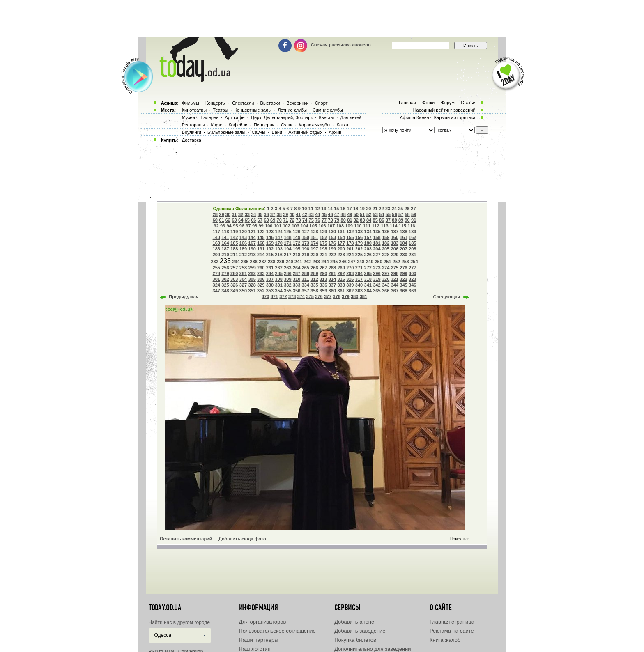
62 (228, 220)
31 (234, 214)
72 (292, 220)
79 (337, 220)
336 (323, 285)
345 (403, 285)
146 (270, 237)
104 (304, 226)
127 (306, 232)
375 (310, 296)
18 (356, 209)
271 (359, 268)
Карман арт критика (455, 117)
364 (368, 291)
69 (273, 220)
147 (279, 237)
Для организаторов (263, 622)
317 (359, 279)
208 (412, 249)
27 (413, 209)
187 (225, 249)
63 (234, 220)
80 (343, 220)
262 (279, 268)
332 (287, 285)
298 (395, 273)
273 (377, 268)
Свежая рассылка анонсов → (344, 45)
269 (341, 268)
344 (395, 285)
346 (412, 285)
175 (323, 243)
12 (317, 209)
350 (243, 291)
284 (270, 273)
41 (298, 214)
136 (386, 232)
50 (356, 214)
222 (332, 255)
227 (377, 255)
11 (311, 209)
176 (332, 243)
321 (395, 279)
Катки (342, 125)
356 (297, 291)
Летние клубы (292, 110)
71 (285, 220)
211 (234, 255)
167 (252, 243)
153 (332, 237)
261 (270, 268)
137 (395, 232)
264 (297, 268)
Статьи (468, 103)
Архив (335, 132)
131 (341, 232)
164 (225, 243)
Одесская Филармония (238, 209)
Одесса (163, 635)
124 (279, 232)
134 (368, 232)
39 (285, 214)
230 (403, 255)
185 (412, 243)
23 (388, 209)
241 (298, 262)
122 (261, 232)
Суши (287, 125)
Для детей (351, 117)
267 (323, 268)
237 (262, 262)
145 (261, 237)
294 (359, 273)
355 (287, 291)
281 (243, 273)
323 (412, 279)
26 (407, 209)
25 (400, 209)
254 (414, 262)
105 (313, 226)
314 (332, 279)
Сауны (259, 132)
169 (270, 243)
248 (361, 262)
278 (216, 273)
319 (377, 279)
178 (350, 243)
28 (215, 214)
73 (298, 220)
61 (221, 220)
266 (314, 268)
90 (407, 220)
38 (279, 214)
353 (270, 291)
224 (350, 255)
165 (234, 243)
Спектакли (243, 103)
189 (243, 249)
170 (279, 243)
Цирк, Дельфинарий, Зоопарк (282, 117)
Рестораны (193, 125)
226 (368, 255)
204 (377, 249)
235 (245, 262)
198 (323, 249)
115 (402, 226)
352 (261, 291)
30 (228, 214)
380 (354, 296)
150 (306, 237)
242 (307, 262)
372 (283, 296)
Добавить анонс (354, 622)
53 (375, 214)
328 (252, 285)
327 (243, 285)
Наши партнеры (259, 640)
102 (286, 226)
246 (343, 262)
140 (216, 237)
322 (403, 279)
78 (330, 220)
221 (323, 255)
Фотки (428, 103)
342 (377, 285)
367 (395, 291)
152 (323, 237)
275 (395, 268)
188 (234, 249)
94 (229, 226)
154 (341, 237)
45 (324, 214)
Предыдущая (184, 297)
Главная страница (452, 622)
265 (306, 268)
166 (243, 243)
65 (247, 220)
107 (331, 226)
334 (306, 285)
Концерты (216, 103)
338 (341, 285)
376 (319, 296)
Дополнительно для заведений (373, 649)
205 (386, 249)
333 (297, 285)
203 (368, 249)
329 (261, 285)
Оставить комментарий (186, 539)
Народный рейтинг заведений (444, 110)
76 (317, 220)
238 (271, 262)
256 (225, 268)
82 (356, 220)
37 (273, 214)
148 (287, 237)
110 (358, 226)
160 (395, 237)
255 (216, 268)
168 (261, 243)
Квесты (326, 117)
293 (350, 273)
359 (323, 291)
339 (350, 285)
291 (332, 273)
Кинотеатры (194, 110)
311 (306, 279)
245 (334, 262)
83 (362, 220)
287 (297, 273)
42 (305, 214)
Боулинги (192, 132)
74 (305, 220)
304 (243, 279)
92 (216, 226)
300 (412, 273)
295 (368, 273)
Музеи (189, 117)
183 (395, 243)
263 (287, 268)
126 (297, 232)
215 (270, 255)
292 (341, 273)
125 (287, 232)
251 (387, 262)
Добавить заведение (360, 631)
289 (314, 273)
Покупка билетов (355, 640)
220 (314, 255)
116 (411, 226)
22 (381, 209)
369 (412, 291)
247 (352, 262)
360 (332, 291)
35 (260, 214)
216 (279, 255)
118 (225, 232)
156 (359, 237)
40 (292, 214)
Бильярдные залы (226, 132)
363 (359, 291)
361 (341, 291)
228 (386, 255)
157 (368, 237)
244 (325, 262)
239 (281, 262)
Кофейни (238, 125)
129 (323, 232)
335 (314, 285)
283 (261, 273)
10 (304, 209)
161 (403, 237)
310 (297, 279)
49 (350, 214)
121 (252, 232)
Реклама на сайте (452, 631)
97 (248, 226)
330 (270, 285)
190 (252, 249)
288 (306, 273)
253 (405, 262)
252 (396, 262)
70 (279, 220)
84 (369, 220)
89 (401, 220)
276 (403, 268)
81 (350, 220)
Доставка (192, 140)
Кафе (217, 125)
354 (279, 291)
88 (394, 220)
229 (395, 255)
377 (328, 296)
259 (252, 268)
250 (378, 262)
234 (236, 262)
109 (349, 226)
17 (349, 209)
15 (336, 209)
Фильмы (191, 103)
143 (243, 237)
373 (292, 296)
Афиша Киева (414, 117)
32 (241, 214)
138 (403, 232)
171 (287, 243)
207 (403, 249)
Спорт (321, 103)
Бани (277, 132)
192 (270, 249)
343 (386, 285)
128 (314, 232)
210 (225, 255)
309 (287, 279)
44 (317, 214)
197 (314, 249)
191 (261, 249)
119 (234, 232)
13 (324, 209)
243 (316, 262)
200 (341, 249)
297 (386, 273)
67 (260, 220)
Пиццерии (264, 125)
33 (247, 214)
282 (252, 273)
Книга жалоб (445, 640)
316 (350, 279)
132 (350, 232)
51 (362, 214)
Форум (447, 103)
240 (289, 262)
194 (287, 249)
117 (216, 232)
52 (369, 214)
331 (279, 285)
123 (270, 232)
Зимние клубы (328, 110)
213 (252, 255)
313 (323, 279)
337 (332, 285)
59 (414, 214)
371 (274, 296)
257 (234, 268)
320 (386, 279)
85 (375, 220)
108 (340, 226)
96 (242, 226)
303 (234, 279)
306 (261, 279)
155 (350, 237)
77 (324, 220)
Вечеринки (297, 103)
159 (386, 237)
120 (243, 232)
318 (368, 279)
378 (337, 296)
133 (359, 232)
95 (235, 226)
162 (412, 237)
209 (216, 255)
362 (350, 291)
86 (382, 220)
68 (266, 220)
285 (279, 273)
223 (341, 255)
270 (350, 268)
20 (368, 209)
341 (368, 285)
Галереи (210, 117)
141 (225, 237)
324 (216, 285)
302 (225, 279)
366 (386, 291)
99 (261, 226)
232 (214, 262)
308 (279, 279)
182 (386, 243)
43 (311, 214)
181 (377, 243)
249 (370, 262)
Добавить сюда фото (242, 539)
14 (330, 209)
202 (359, 249)
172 (297, 243)
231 (412, 255)
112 (376, 226)
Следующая (447, 297)
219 (306, 255)
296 (377, 273)
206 (395, 249)
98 (255, 226)
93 (223, 226)
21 (375, 209)
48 (343, 214)
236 (254, 262)
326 (234, 285)
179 (359, 243)
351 (252, 291)
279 (225, 273)
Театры (220, 110)
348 (225, 291)
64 (241, 220)
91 (414, 220)
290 (323, 273)
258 (243, 268)
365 (377, 291)
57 (401, 214)
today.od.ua (165, 608)
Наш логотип (255, 649)
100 (269, 226)
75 (311, 220)
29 (221, 214)
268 (332, 268)
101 (278, 226)
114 (393, 226)
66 (253, 220)
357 (306, 291)
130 (332, 232)
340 (359, 285)
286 (287, 273)
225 (359, 255)
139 (412, 232)
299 (403, 273)
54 (382, 214)
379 (345, 296)
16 (343, 209)
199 (332, 249)
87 (388, 220)
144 (252, 237)
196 (306, 249)
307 (270, 279)
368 (403, 291)
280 (234, 273)
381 (363, 296)
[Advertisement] (322, 18)
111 (367, 226)
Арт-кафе (235, 117)
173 (306, 243)
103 (295, 226)
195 (297, 249)
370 (265, 296)
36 (266, 214)
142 (234, 237)
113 (384, 226)
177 (341, 243)
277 (412, 268)
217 (287, 255)
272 (368, 268)
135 (377, 232)
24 (394, 209)
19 (362, 209)
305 (252, 279)
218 (297, 255)
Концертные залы (253, 110)
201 (350, 249)
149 (297, 237)
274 (386, 268)
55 (388, 214)
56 (394, 214)
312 (314, 279)
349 (234, 291)
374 (301, 296)
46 (330, 214)
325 (225, 285)
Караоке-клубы (315, 125)
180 (368, 243)
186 (216, 249)
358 (314, 291)
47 (337, 214)
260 (261, 268)
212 (243, 255)
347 (216, 291)
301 (216, 279)
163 (216, 243)
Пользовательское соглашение (277, 631)
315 (341, 279)
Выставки (270, 103)
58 (407, 214)
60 (215, 220)
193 (279, 249)
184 (403, 243)
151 (314, 237)
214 (261, 255)
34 (253, 214)
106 (322, 226)
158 (377, 237)
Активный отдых (305, 132)
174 (314, 243)
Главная (407, 103)
